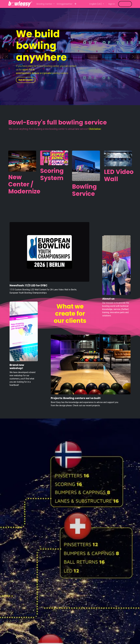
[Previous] (7, 57)
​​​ (125, 4)
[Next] (133, 57)
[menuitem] (45, 4)
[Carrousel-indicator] (68, 100)
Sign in (112, 4)
